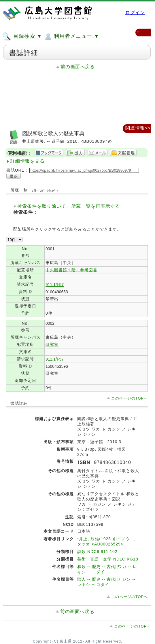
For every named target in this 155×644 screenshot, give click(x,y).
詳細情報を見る (28, 161)
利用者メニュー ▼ (71, 36)
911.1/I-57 (55, 285)
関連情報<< (138, 128)
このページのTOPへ (130, 398)
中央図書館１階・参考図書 (71, 270)
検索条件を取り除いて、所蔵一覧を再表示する (69, 206)
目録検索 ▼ (22, 36)
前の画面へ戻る (78, 67)
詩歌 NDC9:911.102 (97, 552)
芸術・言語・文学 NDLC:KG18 (108, 559)
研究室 (52, 344)
